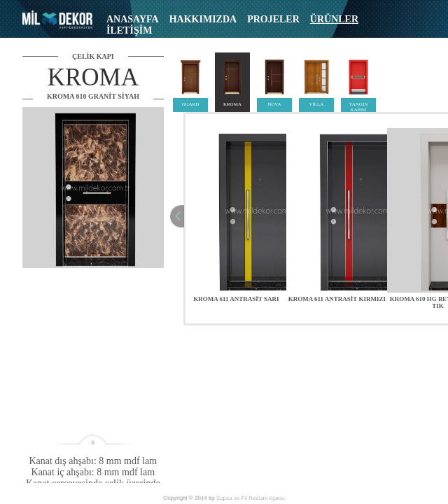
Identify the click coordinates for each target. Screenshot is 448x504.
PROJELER (273, 19)
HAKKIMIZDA (203, 19)
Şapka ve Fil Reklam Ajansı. (251, 497)
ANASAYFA (133, 19)
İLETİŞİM (129, 30)
